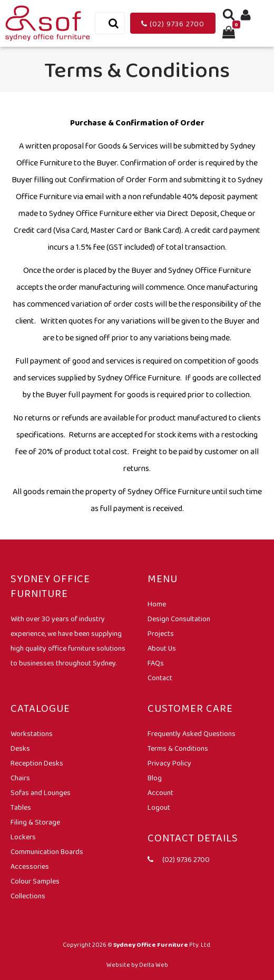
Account (160, 792)
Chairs (20, 778)
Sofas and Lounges (41, 792)
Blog (155, 778)
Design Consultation (179, 619)
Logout (159, 807)
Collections (28, 896)
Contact (160, 678)
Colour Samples (35, 881)
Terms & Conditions (178, 748)
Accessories (30, 866)
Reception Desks (37, 763)
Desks (20, 748)
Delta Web (154, 965)
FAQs (156, 663)
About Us (162, 648)
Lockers (23, 837)
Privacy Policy (169, 763)
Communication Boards (47, 851)
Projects (161, 633)
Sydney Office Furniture (151, 945)
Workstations (32, 733)
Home (157, 604)
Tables (21, 807)
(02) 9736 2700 (173, 24)
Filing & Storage (35, 822)
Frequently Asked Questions (192, 733)
